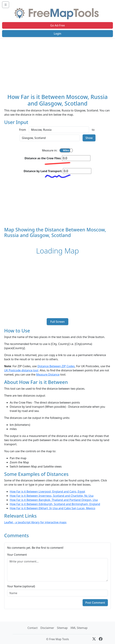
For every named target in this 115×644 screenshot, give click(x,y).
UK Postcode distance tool (21, 370)
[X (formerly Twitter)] (94, 639)
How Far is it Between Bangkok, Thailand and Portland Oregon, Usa (54, 500)
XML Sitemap (79, 628)
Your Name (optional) (21, 586)
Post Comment (95, 603)
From (23, 130)
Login (58, 34)
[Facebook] (101, 639)
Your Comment (17, 555)
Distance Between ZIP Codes (56, 366)
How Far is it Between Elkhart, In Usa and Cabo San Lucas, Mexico (53, 508)
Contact (33, 628)
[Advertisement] (58, 65)
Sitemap (62, 628)
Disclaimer (47, 628)
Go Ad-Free (57, 25)
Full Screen (57, 322)
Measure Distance (48, 375)
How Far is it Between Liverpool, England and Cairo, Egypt (47, 492)
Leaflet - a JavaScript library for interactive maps (35, 522)
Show (89, 138)
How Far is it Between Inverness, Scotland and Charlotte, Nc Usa (52, 496)
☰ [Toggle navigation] (6, 5)
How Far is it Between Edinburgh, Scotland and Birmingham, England (55, 504)
